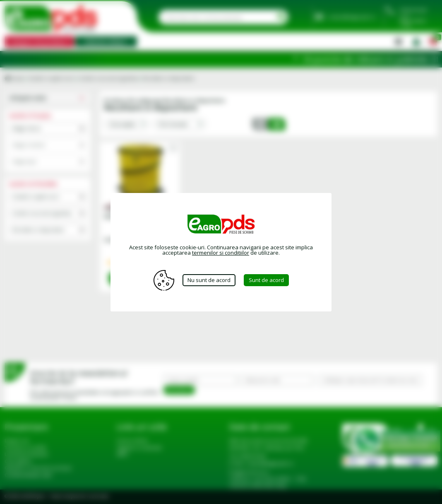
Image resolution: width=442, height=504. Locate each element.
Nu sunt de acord (209, 280)
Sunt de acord (266, 280)
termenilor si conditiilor (221, 253)
